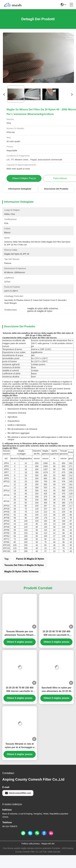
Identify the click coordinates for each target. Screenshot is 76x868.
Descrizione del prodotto (56, 189)
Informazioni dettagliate (20, 189)
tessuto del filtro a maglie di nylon (24, 580)
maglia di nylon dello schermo (21, 587)
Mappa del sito (48, 859)
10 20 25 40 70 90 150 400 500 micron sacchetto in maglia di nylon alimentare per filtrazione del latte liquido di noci (20, 705)
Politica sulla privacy (31, 859)
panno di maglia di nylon (30, 574)
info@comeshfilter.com (18, 808)
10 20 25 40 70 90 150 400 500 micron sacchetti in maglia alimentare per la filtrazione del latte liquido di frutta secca (56, 649)
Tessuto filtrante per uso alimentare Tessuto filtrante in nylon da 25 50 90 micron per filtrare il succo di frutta (20, 649)
